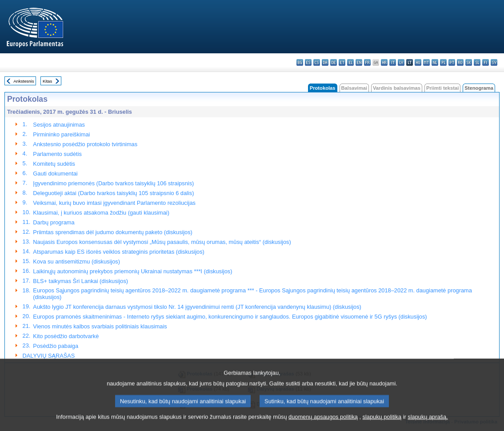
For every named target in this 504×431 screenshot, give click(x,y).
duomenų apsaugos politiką (323, 423)
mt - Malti (426, 62)
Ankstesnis (24, 81)
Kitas (47, 81)
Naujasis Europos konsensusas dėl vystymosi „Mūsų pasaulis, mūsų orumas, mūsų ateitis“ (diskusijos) (162, 242)
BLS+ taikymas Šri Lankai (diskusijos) (80, 281)
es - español (308, 62)
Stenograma (479, 88)
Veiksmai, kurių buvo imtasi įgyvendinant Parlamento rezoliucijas (114, 203)
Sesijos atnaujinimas (59, 125)
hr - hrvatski (384, 62)
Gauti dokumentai (55, 174)
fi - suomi (486, 62)
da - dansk (325, 62)
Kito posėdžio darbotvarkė (66, 336)
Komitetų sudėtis (54, 164)
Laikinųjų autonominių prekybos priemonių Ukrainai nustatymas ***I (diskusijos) (132, 271)
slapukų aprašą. (428, 423)
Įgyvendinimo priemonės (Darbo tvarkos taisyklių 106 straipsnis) (113, 183)
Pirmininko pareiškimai (61, 134)
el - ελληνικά (350, 62)
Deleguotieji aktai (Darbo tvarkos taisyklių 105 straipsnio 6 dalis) (113, 193)
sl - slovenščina (477, 62)
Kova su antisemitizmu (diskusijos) (76, 261)
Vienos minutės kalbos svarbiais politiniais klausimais (100, 326)
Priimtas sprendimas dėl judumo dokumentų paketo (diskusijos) (112, 232)
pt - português (452, 62)
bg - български (300, 62)
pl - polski (443, 62)
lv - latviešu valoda (401, 62)
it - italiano (393, 62)
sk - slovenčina (469, 62)
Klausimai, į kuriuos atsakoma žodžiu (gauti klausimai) (101, 213)
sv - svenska (494, 62)
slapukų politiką (382, 423)
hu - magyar (418, 62)
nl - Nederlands (435, 62)
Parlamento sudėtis (57, 154)
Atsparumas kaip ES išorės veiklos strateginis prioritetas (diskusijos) (118, 252)
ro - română (460, 62)
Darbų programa (54, 222)
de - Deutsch (334, 62)
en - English (359, 62)
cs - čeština (317, 62)
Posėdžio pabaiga (56, 346)
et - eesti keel (342, 62)
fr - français (367, 62)
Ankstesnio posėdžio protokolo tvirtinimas (85, 144)
